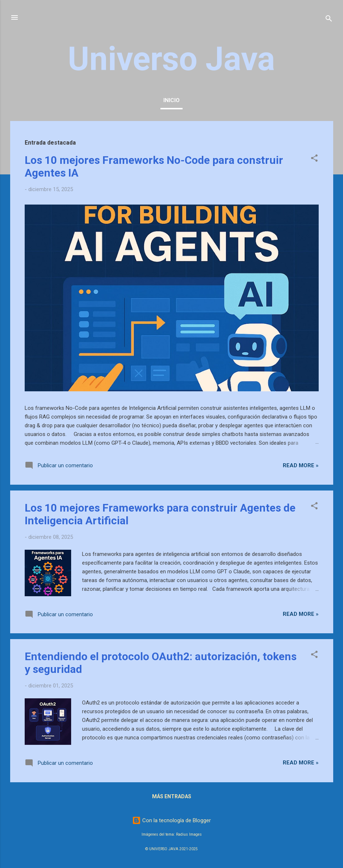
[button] (314, 159)
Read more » (301, 465)
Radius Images (189, 834)
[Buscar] (329, 20)
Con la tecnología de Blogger (171, 820)
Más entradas (172, 796)
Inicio (171, 100)
